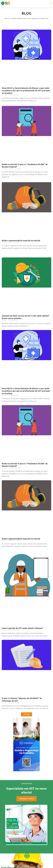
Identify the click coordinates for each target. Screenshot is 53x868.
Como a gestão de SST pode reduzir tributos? (22, 628)
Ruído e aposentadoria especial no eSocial (21, 240)
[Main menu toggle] (51, 3)
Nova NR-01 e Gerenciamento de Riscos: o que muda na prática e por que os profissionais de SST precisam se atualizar (26, 91)
